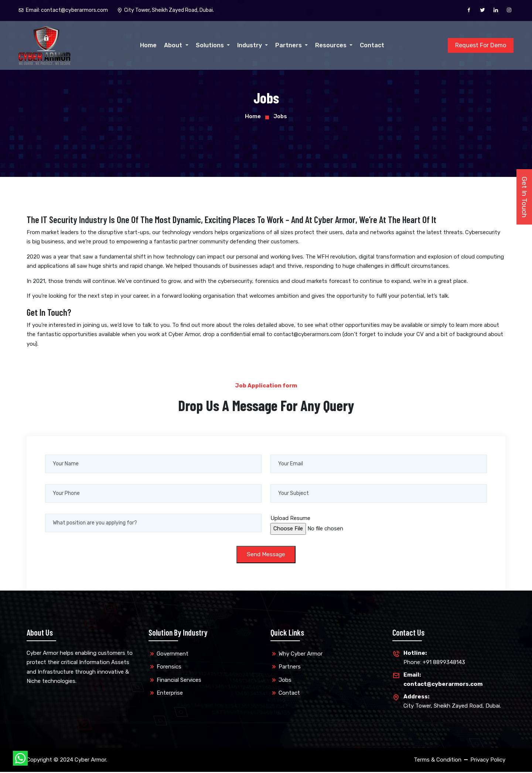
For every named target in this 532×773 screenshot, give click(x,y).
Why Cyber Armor (301, 654)
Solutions (211, 45)
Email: (63, 10)
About (174, 45)
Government (173, 654)
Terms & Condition (438, 760)
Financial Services (179, 681)
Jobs (285, 681)
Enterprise (170, 694)
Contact (372, 45)
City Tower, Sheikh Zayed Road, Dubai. (452, 702)
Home (148, 45)
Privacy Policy (488, 760)
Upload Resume (290, 518)
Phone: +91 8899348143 (434, 658)
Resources (332, 45)
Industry (250, 45)
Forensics (169, 668)
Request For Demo (481, 45)
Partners (289, 45)
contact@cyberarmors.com (308, 334)
